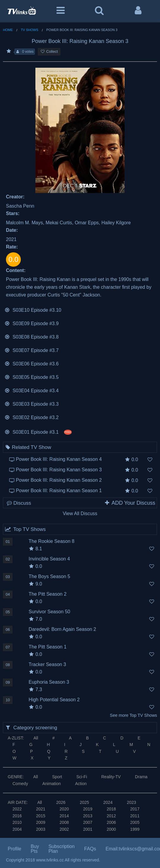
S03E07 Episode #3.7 (32, 350)
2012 (111, 816)
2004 (17, 829)
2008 (64, 822)
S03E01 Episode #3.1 (38, 431)
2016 (17, 816)
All (36, 738)
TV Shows (30, 30)
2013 (88, 816)
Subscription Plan (62, 849)
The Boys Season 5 (49, 576)
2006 (111, 822)
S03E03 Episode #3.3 (32, 403)
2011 (135, 816)
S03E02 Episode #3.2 (32, 417)
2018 (111, 809)
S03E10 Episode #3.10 (33, 309)
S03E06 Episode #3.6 (32, 363)
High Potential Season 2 (54, 700)
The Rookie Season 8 (51, 541)
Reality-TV (111, 777)
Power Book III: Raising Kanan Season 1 (59, 491)
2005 (135, 822)
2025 (84, 802)
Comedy (20, 784)
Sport (57, 777)
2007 (88, 822)
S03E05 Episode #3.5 (32, 377)
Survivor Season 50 (49, 612)
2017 (135, 809)
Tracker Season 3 (47, 664)
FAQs (90, 849)
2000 (111, 829)
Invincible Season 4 (49, 559)
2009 (41, 822)
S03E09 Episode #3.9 (32, 323)
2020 (64, 809)
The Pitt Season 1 (47, 647)
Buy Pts (35, 849)
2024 (108, 802)
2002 (64, 829)
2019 (88, 809)
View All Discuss (80, 513)
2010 (17, 822)
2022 (17, 809)
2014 (64, 816)
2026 (61, 802)
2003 (41, 829)
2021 (41, 809)
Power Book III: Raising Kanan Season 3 (59, 470)
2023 (131, 802)
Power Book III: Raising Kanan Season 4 (59, 459)
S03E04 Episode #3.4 (32, 390)
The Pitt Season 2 (47, 594)
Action (81, 784)
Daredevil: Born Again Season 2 (62, 629)
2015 (41, 816)
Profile (14, 849)
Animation (51, 784)
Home (8, 30)
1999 (135, 829)
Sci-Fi (82, 777)
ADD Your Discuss (130, 503)
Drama (141, 777)
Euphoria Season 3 (49, 682)
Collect (49, 51)
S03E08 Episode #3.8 (32, 336)
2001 (88, 829)
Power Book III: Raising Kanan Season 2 (59, 480)
